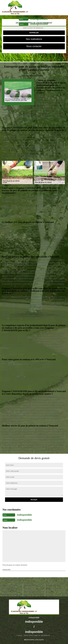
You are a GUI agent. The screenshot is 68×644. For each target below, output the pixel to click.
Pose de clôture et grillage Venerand (53, 587)
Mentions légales (34, 640)
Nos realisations (34, 39)
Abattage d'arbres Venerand (31, 587)
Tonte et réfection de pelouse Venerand (32, 593)
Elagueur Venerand (9, 592)
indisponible (39, 19)
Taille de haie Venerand (11, 595)
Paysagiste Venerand (10, 588)
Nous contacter (34, 46)
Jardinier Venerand (9, 585)
